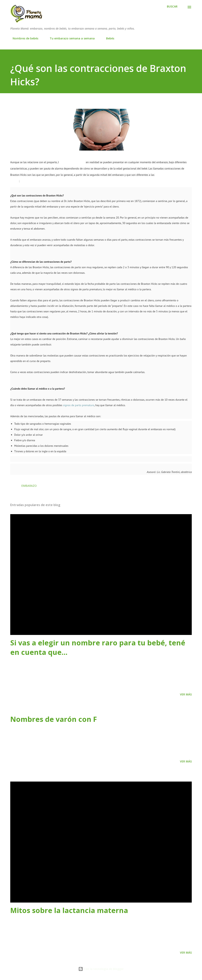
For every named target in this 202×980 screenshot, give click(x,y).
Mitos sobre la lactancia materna (69, 910)
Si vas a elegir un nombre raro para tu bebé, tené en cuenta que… (98, 647)
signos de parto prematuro (79, 405)
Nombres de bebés (23, 38)
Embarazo (29, 486)
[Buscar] (172, 7)
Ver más (186, 694)
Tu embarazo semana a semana (70, 38)
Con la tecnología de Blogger (101, 969)
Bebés (108, 38)
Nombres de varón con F (54, 719)
